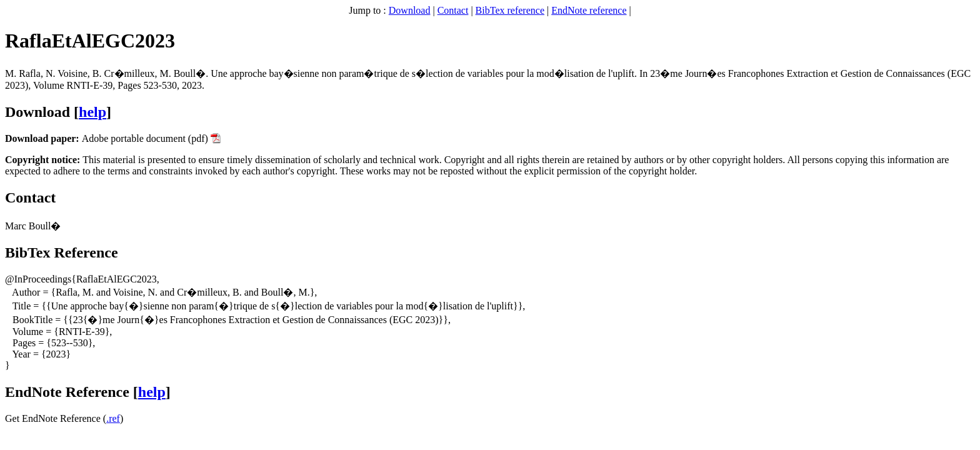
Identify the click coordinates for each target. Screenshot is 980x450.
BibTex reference (510, 10)
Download (410, 10)
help (92, 112)
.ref (113, 418)
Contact (453, 10)
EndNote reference (589, 10)
